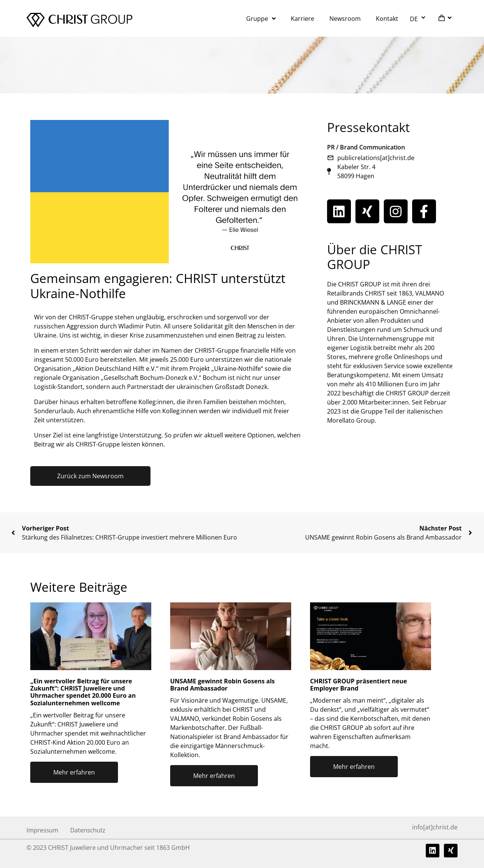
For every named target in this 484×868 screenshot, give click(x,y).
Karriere (302, 19)
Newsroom (345, 19)
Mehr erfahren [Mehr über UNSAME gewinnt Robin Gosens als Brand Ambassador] (214, 776)
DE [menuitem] (414, 19)
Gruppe (261, 19)
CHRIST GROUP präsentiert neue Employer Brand (358, 685)
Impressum (42, 830)
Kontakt (387, 19)
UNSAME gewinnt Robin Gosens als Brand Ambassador (223, 685)
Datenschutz (88, 830)
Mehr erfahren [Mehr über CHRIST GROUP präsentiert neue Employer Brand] (354, 767)
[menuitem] (419, 19)
